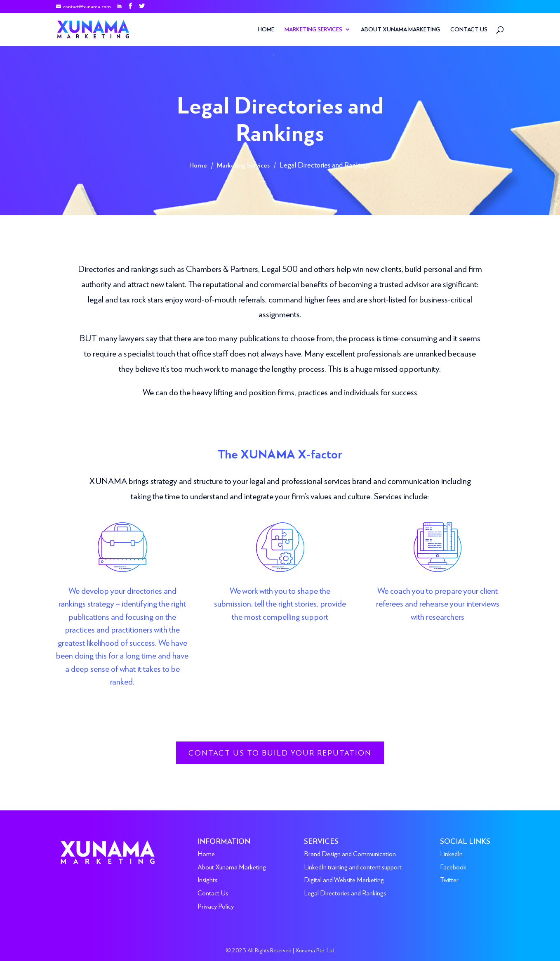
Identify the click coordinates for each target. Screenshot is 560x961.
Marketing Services (313, 30)
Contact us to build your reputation (280, 753)
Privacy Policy (216, 906)
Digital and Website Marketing (344, 880)
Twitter (449, 880)
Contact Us (469, 30)
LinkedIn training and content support (353, 867)
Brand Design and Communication (350, 854)
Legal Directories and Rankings (345, 893)
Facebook (453, 867)
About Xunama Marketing (400, 30)
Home (266, 30)
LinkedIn (451, 854)
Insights (207, 880)
